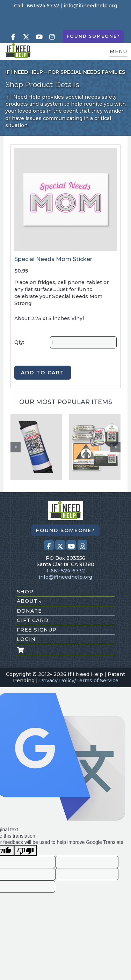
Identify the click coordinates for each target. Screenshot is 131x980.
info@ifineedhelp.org (90, 6)
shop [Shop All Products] (25, 592)
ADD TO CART (43, 373)
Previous (16, 447)
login (26, 639)
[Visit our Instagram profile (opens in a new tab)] (52, 37)
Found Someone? (93, 36)
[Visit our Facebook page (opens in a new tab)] (13, 37)
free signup (37, 630)
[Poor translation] (26, 851)
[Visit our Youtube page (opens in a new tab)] (39, 37)
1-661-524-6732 (66, 571)
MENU (118, 51)
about (29, 601)
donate (29, 611)
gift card (33, 620)
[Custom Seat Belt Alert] (36, 447)
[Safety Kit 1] (95, 447)
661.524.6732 (43, 6)
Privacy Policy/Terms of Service (79, 681)
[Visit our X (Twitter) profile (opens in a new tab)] (26, 37)
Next (115, 447)
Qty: (19, 342)
